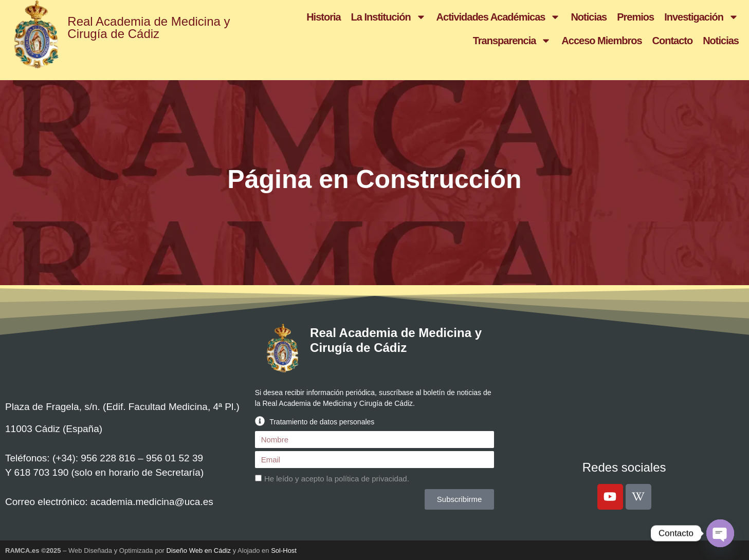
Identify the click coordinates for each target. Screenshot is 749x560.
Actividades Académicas (499, 17)
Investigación (701, 17)
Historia (323, 17)
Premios (635, 17)
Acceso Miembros (601, 41)
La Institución (389, 17)
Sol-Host (284, 550)
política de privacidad (371, 479)
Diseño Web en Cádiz (199, 550)
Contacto (673, 41)
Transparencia (512, 41)
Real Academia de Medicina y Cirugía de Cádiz (149, 27)
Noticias (589, 17)
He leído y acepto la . (337, 479)
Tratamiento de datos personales (322, 422)
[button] (375, 421)
